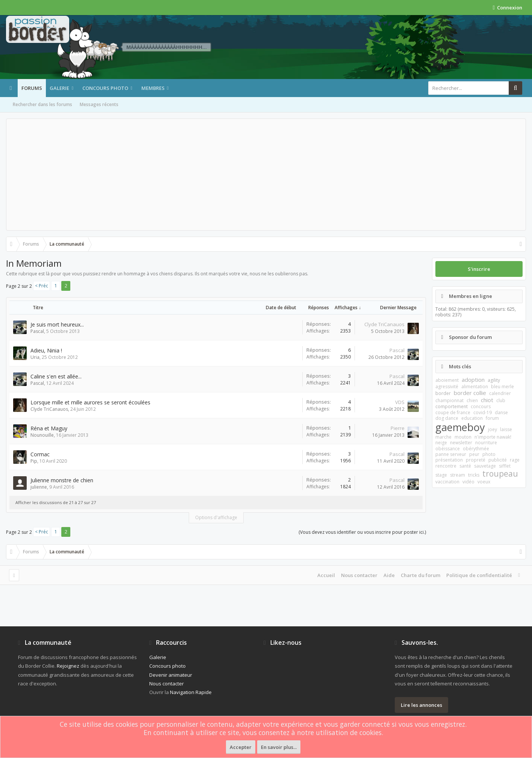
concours (481, 406)
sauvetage (485, 466)
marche (443, 437)
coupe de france (453, 412)
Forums (32, 88)
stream (458, 475)
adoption (473, 380)
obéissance (448, 449)
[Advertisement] (266, 175)
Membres (153, 88)
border (443, 393)
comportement (452, 406)
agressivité (447, 387)
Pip (34, 461)
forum (492, 418)
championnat (449, 400)
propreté (476, 460)
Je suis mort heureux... (57, 324)
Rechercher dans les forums (42, 104)
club (501, 400)
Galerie (59, 88)
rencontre (446, 466)
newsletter (461, 443)
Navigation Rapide (191, 692)
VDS (400, 402)
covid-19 (483, 412)
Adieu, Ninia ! (46, 350)
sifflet (505, 466)
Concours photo (105, 88)
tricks (474, 475)
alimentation (475, 387)
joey (493, 429)
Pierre (398, 428)
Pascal (37, 331)
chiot (487, 400)
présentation (449, 460)
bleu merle (502, 387)
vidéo (468, 482)
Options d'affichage (216, 517)
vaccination (447, 482)
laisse (506, 429)
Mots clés (460, 366)
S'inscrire (479, 269)
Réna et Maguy (49, 428)
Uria (35, 357)
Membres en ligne (471, 296)
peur (474, 454)
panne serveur (451, 454)
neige (441, 443)
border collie (470, 393)
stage (441, 475)
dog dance (447, 418)
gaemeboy (460, 427)
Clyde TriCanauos (384, 324)
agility (494, 380)
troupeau (500, 474)
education (472, 418)
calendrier (500, 393)
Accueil (326, 575)
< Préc (42, 286)
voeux (484, 482)
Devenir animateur (171, 675)
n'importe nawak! (493, 437)
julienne (39, 487)
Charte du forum (421, 575)
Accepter (241, 747)
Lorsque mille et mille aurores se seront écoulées (90, 402)
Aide (389, 575)
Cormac (40, 454)
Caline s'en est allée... (56, 376)
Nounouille (42, 435)
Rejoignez (68, 666)
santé (465, 466)
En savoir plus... (279, 747)
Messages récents (99, 104)
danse (501, 412)
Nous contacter (359, 575)
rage (515, 460)
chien (472, 400)
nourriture (486, 443)
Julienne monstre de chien (62, 480)
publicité (498, 460)
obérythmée (476, 449)
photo (489, 454)
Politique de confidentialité (479, 575)
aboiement (447, 380)
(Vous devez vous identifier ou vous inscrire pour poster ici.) (362, 532)
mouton (463, 437)
